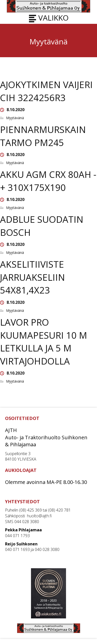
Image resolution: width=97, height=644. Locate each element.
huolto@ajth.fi (39, 516)
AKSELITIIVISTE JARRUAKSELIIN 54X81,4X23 (33, 277)
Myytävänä (15, 118)
